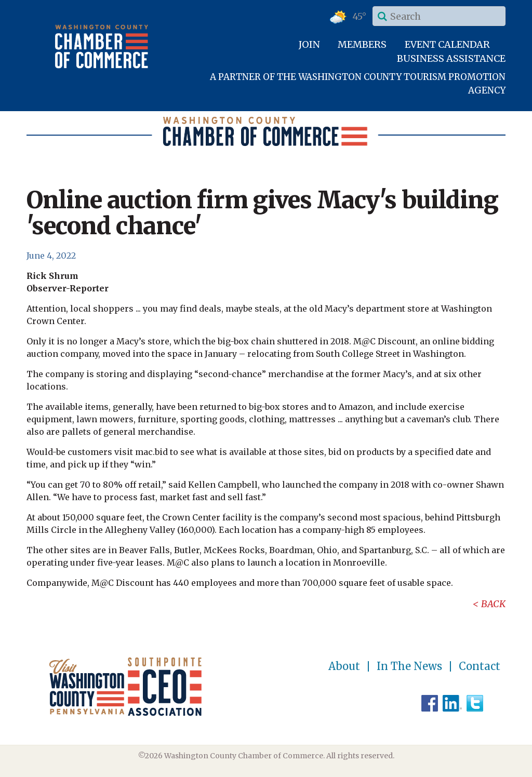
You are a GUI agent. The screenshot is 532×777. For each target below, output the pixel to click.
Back (493, 604)
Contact (480, 666)
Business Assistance (451, 58)
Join (309, 44)
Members (362, 44)
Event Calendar (447, 44)
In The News (409, 666)
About (344, 666)
